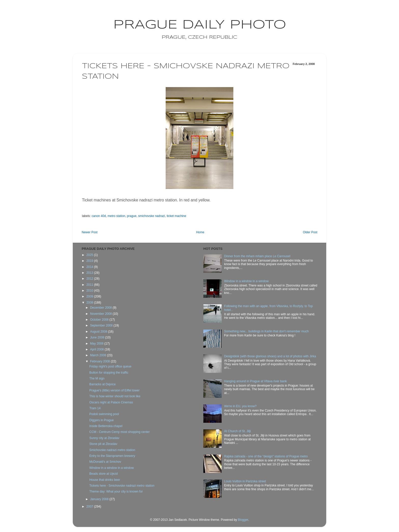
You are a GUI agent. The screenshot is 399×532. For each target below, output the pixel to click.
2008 (90, 303)
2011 (90, 285)
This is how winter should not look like (115, 396)
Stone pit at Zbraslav (103, 444)
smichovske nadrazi (152, 216)
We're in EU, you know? (240, 406)
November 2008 (101, 314)
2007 (90, 507)
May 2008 (97, 344)
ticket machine (176, 216)
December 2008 (101, 308)
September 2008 (102, 325)
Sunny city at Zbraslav (104, 438)
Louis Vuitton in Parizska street (245, 481)
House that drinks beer (105, 480)
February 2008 (100, 361)
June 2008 (98, 337)
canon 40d (99, 216)
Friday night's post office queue (110, 366)
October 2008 (100, 320)
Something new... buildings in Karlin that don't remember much (266, 331)
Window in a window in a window (112, 468)
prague (132, 216)
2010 (90, 291)
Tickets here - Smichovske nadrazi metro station (122, 486)
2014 (90, 267)
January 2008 (100, 499)
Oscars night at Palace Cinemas (111, 402)
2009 (90, 296)
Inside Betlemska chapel (106, 426)
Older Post (310, 232)
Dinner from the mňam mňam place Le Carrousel (257, 256)
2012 (90, 279)
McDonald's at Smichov (105, 462)
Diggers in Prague (102, 420)
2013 (90, 273)
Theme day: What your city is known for (116, 492)
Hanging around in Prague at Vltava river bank (255, 381)
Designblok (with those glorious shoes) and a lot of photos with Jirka (270, 356)
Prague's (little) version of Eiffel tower (114, 390)
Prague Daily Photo (200, 25)
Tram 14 (95, 408)
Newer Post (90, 232)
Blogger (243, 520)
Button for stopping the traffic (109, 373)
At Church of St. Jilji (238, 431)
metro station (116, 216)
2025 (90, 255)
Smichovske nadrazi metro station (112, 450)
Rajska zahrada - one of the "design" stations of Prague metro (266, 456)
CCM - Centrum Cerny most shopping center (119, 432)
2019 (90, 261)
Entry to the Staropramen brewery (112, 456)
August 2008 (99, 332)
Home (200, 232)
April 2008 (97, 349)
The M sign (97, 378)
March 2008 (99, 355)
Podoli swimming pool (104, 414)
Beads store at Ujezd (103, 474)
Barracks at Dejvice (102, 384)
